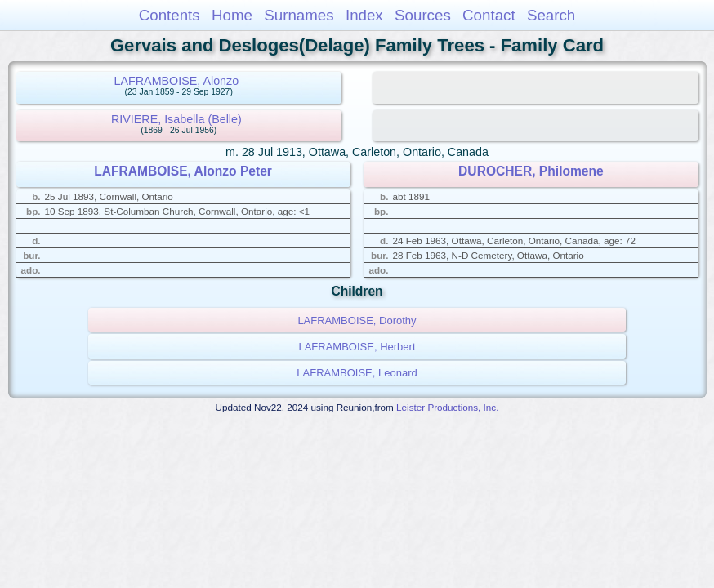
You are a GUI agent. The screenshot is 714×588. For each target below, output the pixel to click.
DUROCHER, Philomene (531, 171)
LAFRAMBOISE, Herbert (357, 347)
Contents (170, 15)
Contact (489, 15)
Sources (423, 15)
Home (232, 15)
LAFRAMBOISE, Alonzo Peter (183, 171)
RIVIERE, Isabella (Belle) (176, 119)
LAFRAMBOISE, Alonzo (177, 81)
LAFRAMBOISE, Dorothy (357, 321)
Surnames (299, 15)
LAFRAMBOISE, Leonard (357, 373)
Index (364, 15)
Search (551, 15)
